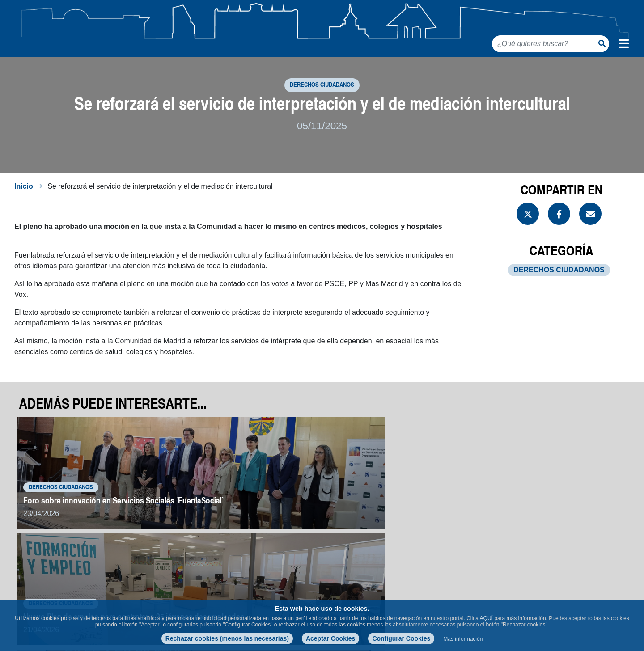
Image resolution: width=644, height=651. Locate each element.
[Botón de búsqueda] (602, 43)
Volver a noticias (587, 559)
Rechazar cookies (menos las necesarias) (227, 638)
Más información (463, 639)
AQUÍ (486, 618)
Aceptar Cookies (330, 638)
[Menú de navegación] (624, 44)
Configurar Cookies (401, 638)
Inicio (24, 198)
